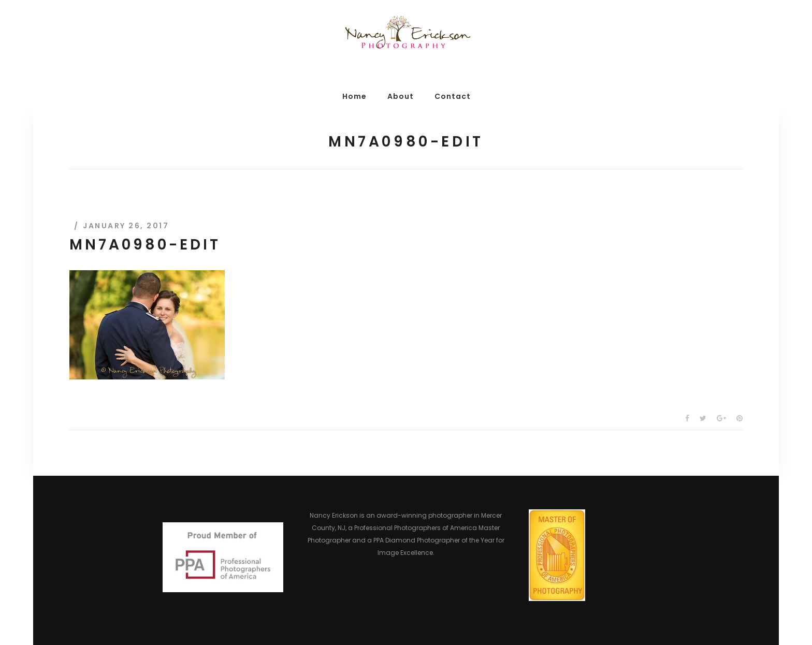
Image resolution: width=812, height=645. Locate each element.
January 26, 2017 (126, 226)
